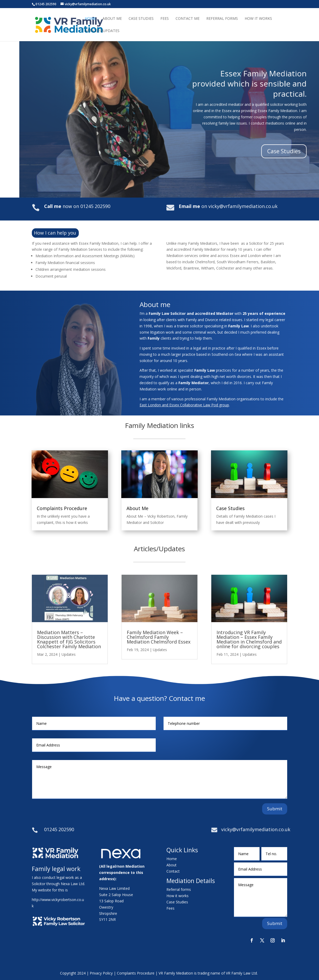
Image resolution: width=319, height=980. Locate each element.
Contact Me (188, 19)
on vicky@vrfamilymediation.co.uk (228, 206)
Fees (165, 19)
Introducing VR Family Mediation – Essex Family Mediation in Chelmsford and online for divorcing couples (249, 639)
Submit (275, 809)
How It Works (258, 19)
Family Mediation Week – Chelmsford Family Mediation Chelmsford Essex (159, 637)
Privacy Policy (101, 973)
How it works (177, 896)
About (171, 865)
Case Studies (141, 19)
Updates (69, 654)
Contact (173, 871)
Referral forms (179, 889)
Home (90, 19)
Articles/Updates (102, 31)
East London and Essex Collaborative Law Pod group (184, 405)
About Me (112, 19)
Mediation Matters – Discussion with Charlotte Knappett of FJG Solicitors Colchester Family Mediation (69, 639)
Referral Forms (222, 19)
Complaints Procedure (62, 508)
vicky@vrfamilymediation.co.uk (256, 829)
